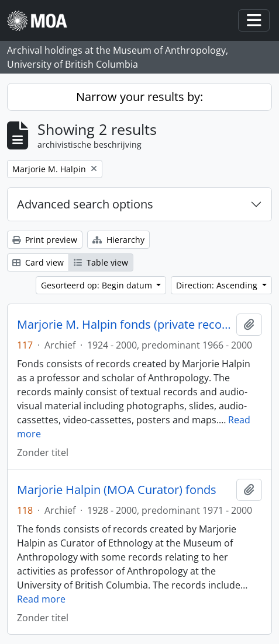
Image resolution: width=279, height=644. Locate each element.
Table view (101, 262)
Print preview (45, 240)
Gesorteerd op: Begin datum (98, 285)
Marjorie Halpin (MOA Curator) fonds (117, 490)
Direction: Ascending (218, 285)
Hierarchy (118, 240)
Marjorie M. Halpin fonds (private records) (124, 325)
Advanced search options (85, 204)
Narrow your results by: (139, 97)
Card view (38, 262)
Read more (41, 599)
